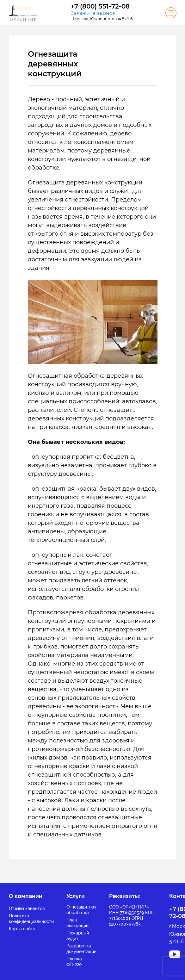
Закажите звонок (93, 13)
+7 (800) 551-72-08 (100, 7)
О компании (26, 896)
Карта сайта (22, 929)
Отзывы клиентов (27, 909)
